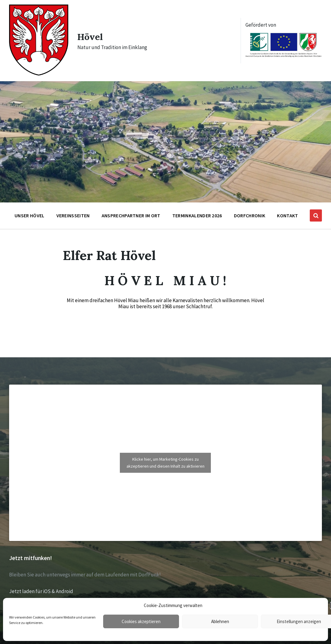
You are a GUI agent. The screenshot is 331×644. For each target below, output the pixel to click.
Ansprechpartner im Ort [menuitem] (131, 215)
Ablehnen (220, 621)
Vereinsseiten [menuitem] (73, 215)
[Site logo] (39, 74)
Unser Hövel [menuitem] (30, 215)
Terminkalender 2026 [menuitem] (197, 215)
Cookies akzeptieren (141, 621)
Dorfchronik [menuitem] (250, 215)
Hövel (90, 37)
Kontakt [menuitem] (287, 215)
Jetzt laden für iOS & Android (41, 591)
